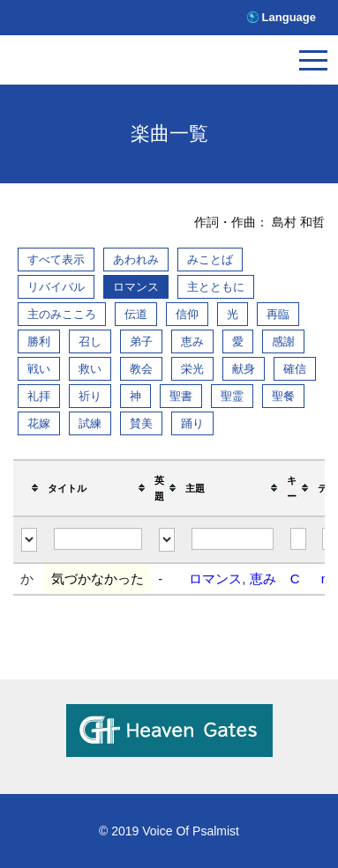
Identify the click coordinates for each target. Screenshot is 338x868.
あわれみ (136, 260)
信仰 (187, 314)
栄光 (192, 369)
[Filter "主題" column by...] (233, 539)
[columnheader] (29, 488)
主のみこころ (62, 314)
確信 (295, 369)
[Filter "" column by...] (29, 540)
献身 (244, 369)
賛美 (141, 423)
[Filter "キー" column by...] (298, 539)
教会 (141, 369)
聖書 (181, 396)
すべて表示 (56, 260)
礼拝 (39, 396)
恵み (192, 341)
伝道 (136, 314)
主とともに (216, 287)
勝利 (39, 341)
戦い (39, 369)
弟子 (141, 341)
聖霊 (232, 396)
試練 (90, 423)
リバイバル (56, 287)
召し (90, 341)
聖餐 (283, 396)
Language (289, 17)
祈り (90, 396)
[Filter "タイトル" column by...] (98, 539)
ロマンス (136, 287)
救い (90, 369)
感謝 (283, 341)
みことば (210, 260)
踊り (192, 423)
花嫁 (39, 423)
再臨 (278, 314)
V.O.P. (93, 64)
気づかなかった (98, 579)
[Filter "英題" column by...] (167, 540)
